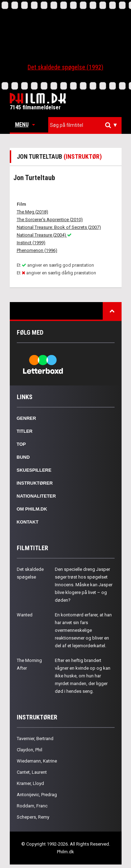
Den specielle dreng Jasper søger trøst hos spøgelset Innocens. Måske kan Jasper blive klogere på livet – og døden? (84, 585)
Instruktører (35, 483)
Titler (25, 431)
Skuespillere (34, 470)
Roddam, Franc (32, 806)
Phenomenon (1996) (37, 250)
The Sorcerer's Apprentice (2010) (50, 220)
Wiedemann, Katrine (37, 761)
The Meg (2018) (32, 212)
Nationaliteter (36, 496)
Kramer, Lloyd (30, 783)
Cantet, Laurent (32, 772)
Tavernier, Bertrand (35, 739)
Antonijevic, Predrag (37, 795)
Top (21, 444)
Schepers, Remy (33, 817)
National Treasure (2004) (44, 235)
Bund (23, 457)
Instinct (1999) (31, 243)
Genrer (27, 418)
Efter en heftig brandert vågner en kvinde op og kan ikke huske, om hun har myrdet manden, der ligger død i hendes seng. (83, 676)
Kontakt (28, 522)
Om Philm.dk (32, 509)
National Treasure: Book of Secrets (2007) (59, 227)
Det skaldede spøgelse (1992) (65, 67)
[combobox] (85, 125)
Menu (25, 125)
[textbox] (87, 125)
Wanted (25, 615)
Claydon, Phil (30, 750)
